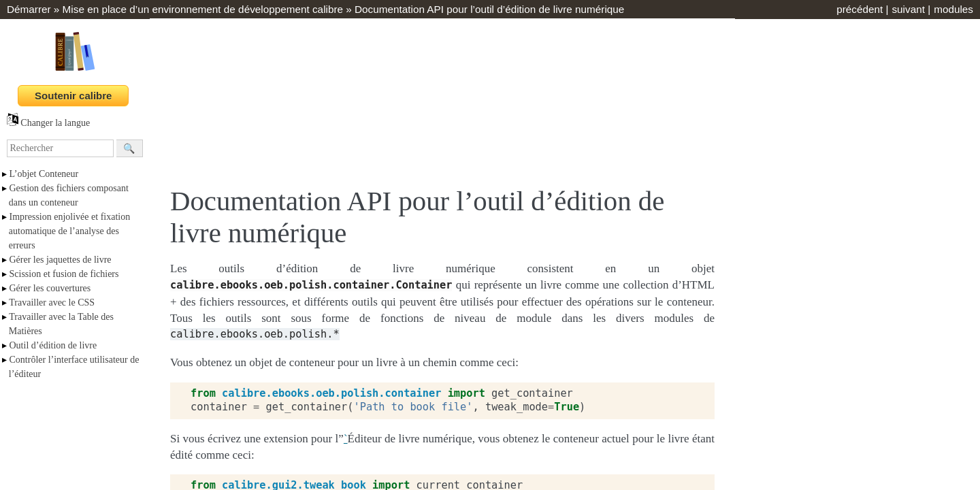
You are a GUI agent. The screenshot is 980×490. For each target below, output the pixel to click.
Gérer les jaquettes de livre (61, 260)
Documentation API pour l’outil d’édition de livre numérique (489, 9)
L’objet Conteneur (44, 174)
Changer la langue (48, 123)
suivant (908, 9)
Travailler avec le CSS (52, 303)
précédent (860, 9)
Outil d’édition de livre (53, 345)
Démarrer (29, 9)
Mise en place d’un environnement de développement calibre (203, 9)
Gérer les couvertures (50, 288)
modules (953, 9)
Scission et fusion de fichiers (64, 274)
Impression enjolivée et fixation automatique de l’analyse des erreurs (69, 231)
